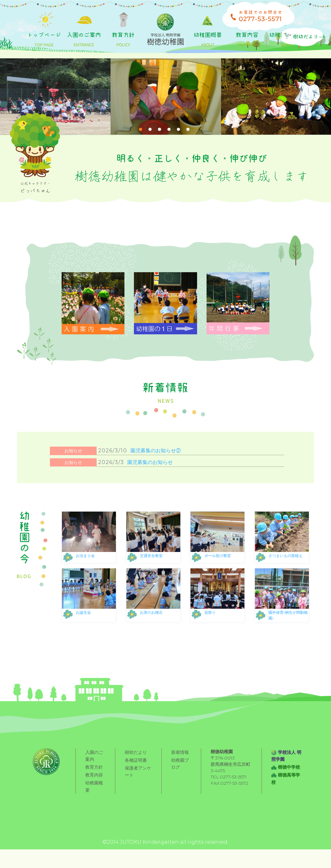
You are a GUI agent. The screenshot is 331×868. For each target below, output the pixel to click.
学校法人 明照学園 (286, 779)
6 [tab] (188, 153)
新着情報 (180, 776)
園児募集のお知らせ (150, 486)
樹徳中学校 (286, 790)
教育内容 (94, 797)
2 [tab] (150, 153)
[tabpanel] (55, 120)
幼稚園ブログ (180, 786)
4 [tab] (169, 153)
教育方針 (94, 790)
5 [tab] (178, 153)
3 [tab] (159, 153)
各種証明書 (136, 783)
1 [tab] (141, 153)
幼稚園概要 (94, 808)
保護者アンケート (138, 793)
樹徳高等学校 (286, 800)
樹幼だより (136, 776)
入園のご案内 (94, 779)
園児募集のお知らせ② (156, 474)
